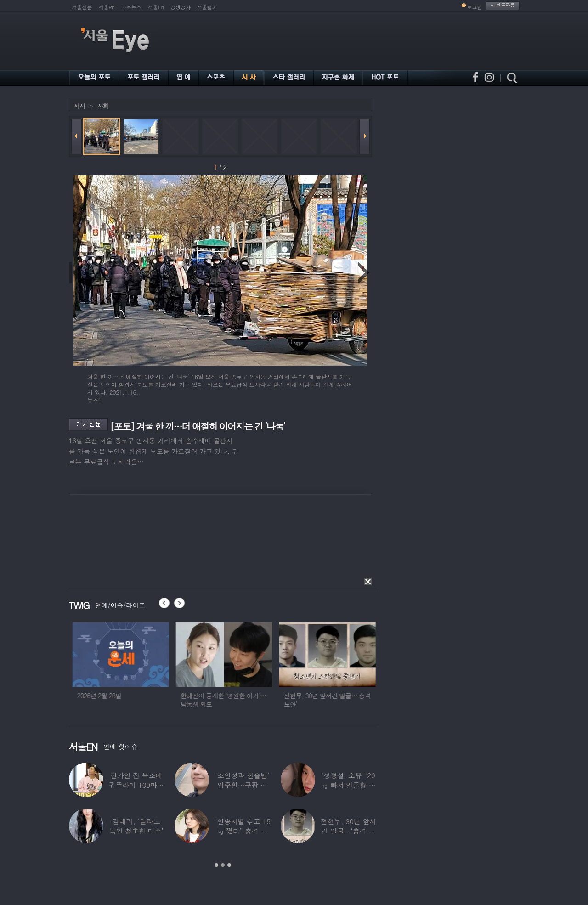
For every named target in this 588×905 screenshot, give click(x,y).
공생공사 (181, 7)
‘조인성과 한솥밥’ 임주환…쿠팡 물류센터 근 (242, 785)
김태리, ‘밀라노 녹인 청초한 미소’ (136, 826)
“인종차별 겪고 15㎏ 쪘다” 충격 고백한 (242, 831)
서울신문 (82, 7)
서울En (156, 7)
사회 (103, 106)
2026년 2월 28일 (176, 696)
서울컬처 (207, 7)
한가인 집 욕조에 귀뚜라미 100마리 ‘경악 (136, 785)
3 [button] (229, 865)
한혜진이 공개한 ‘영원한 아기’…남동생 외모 (300, 700)
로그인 (475, 7)
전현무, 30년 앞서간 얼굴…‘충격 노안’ (348, 831)
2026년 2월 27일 (73, 696)
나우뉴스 (131, 7)
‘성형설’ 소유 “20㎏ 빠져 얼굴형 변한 (348, 785)
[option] (94, 669)
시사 (79, 106)
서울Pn (107, 7)
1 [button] (216, 865)
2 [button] (223, 865)
